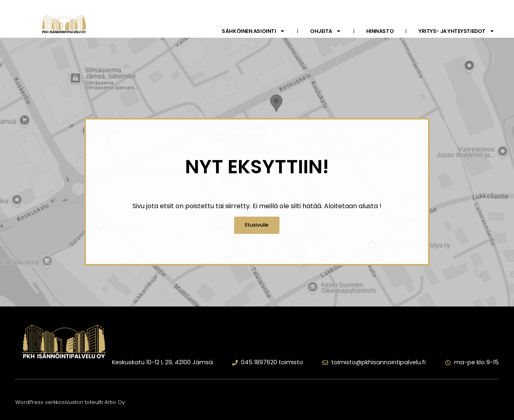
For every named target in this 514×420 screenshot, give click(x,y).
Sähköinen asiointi (253, 31)
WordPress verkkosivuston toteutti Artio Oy (70, 402)
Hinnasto (380, 31)
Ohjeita (326, 31)
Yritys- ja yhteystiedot (456, 31)
